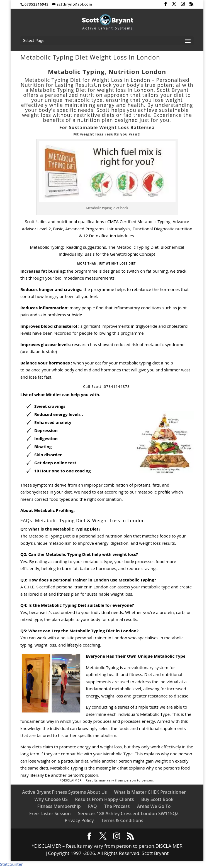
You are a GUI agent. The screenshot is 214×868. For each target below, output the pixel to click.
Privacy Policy (79, 820)
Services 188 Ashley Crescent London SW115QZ (128, 813)
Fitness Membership (59, 806)
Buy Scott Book (157, 799)
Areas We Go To (154, 806)
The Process (117, 806)
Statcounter (11, 864)
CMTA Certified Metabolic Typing (139, 221)
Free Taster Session (50, 813)
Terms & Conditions (122, 820)
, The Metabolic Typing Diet (132, 247)
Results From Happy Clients (104, 799)
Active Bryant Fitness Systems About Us (64, 792)
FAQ (93, 806)
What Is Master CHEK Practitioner (150, 792)
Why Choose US (51, 799)
